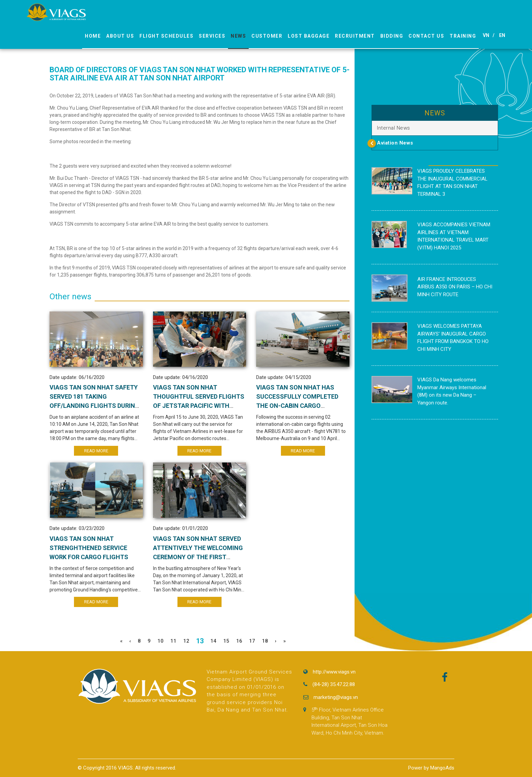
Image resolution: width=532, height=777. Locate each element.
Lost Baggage (309, 36)
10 (160, 641)
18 (265, 641)
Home (93, 36)
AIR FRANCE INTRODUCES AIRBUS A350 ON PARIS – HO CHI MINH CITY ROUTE (455, 287)
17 (252, 641)
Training (463, 36)
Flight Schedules (166, 36)
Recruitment (355, 36)
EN (502, 35)
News (238, 36)
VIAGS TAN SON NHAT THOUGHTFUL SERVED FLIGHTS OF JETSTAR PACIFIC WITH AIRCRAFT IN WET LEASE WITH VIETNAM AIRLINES (199, 406)
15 (226, 641)
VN (486, 35)
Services (212, 36)
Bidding (392, 36)
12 (186, 641)
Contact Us (426, 36)
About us (120, 36)
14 (213, 641)
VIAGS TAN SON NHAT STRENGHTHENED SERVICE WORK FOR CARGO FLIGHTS (89, 548)
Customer (267, 36)
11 (173, 641)
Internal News (394, 128)
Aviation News (395, 143)
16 (239, 641)
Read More (96, 451)
